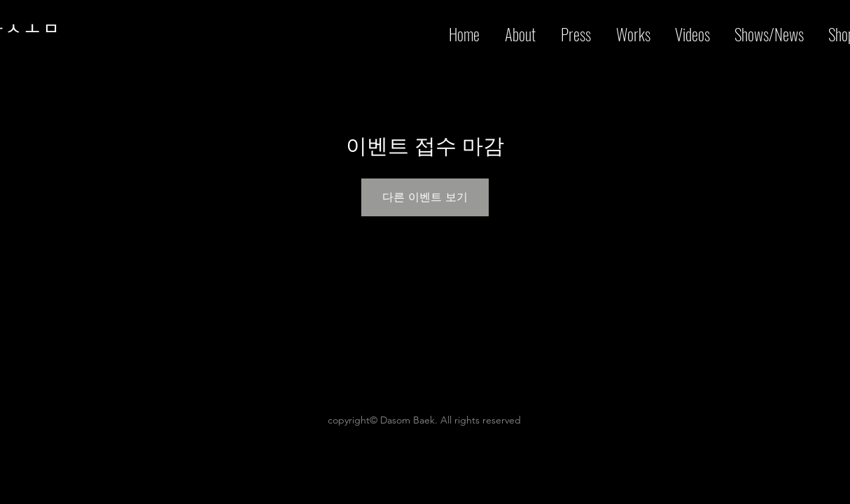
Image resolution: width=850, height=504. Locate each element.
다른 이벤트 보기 (425, 197)
